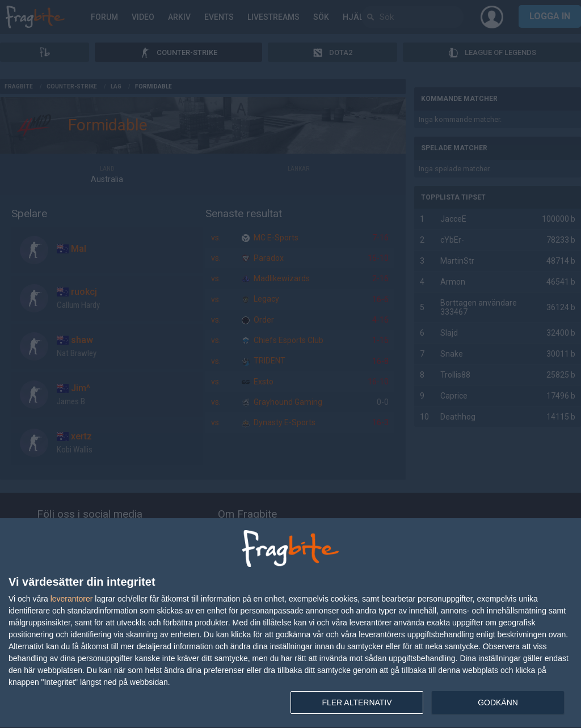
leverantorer (72, 599)
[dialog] (290, 623)
